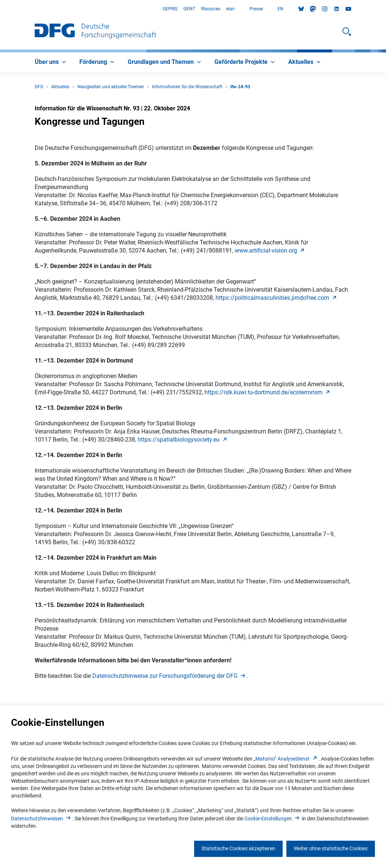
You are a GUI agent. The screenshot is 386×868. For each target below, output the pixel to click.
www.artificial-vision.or (270, 251)
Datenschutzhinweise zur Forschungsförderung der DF (169, 676)
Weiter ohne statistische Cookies (331, 848)
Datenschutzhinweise (42, 819)
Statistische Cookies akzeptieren (238, 848)
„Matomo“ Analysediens (286, 759)
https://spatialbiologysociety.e (183, 440)
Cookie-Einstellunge (273, 819)
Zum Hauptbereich (0, 9)
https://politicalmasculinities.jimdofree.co (277, 298)
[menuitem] (51, 62)
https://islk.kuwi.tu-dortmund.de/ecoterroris (268, 392)
